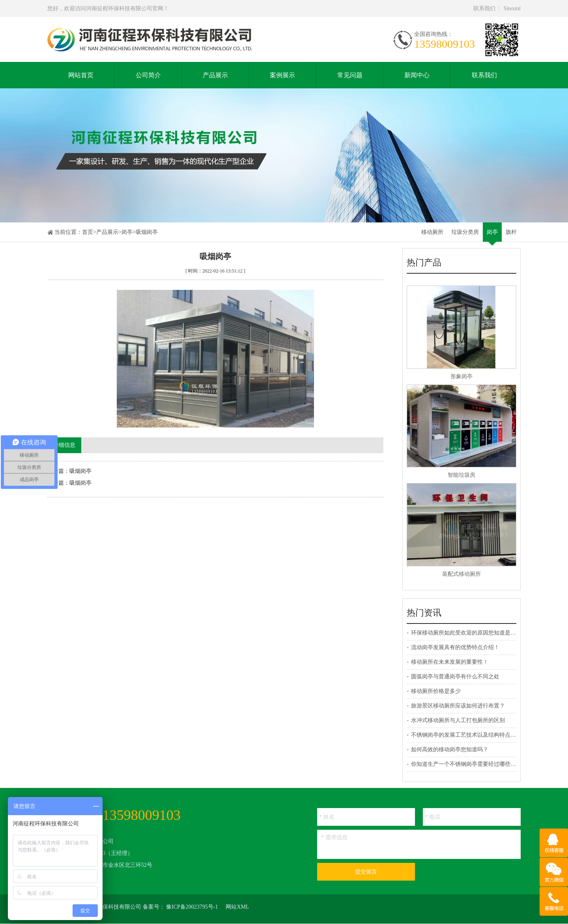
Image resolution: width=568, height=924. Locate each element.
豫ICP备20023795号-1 (192, 907)
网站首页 (81, 75)
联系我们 (484, 8)
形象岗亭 (461, 376)
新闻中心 (417, 75)
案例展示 (282, 75)
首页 (88, 232)
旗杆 (511, 232)
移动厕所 (432, 232)
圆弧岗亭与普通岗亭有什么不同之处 (455, 677)
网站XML (237, 907)
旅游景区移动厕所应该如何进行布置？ (458, 706)
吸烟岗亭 (147, 232)
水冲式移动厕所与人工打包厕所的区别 (458, 720)
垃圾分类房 (465, 232)
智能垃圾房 (461, 475)
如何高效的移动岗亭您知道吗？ (450, 749)
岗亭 (127, 232)
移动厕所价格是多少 (436, 691)
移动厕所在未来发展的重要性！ (450, 662)
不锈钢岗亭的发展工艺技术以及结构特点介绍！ (469, 735)
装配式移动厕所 (461, 574)
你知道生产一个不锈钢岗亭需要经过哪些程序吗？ (472, 764)
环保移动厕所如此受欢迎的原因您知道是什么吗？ (472, 633)
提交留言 (366, 872)
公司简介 (148, 75)
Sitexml (512, 8)
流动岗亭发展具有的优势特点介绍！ (455, 647)
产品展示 (215, 75)
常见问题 (350, 75)
